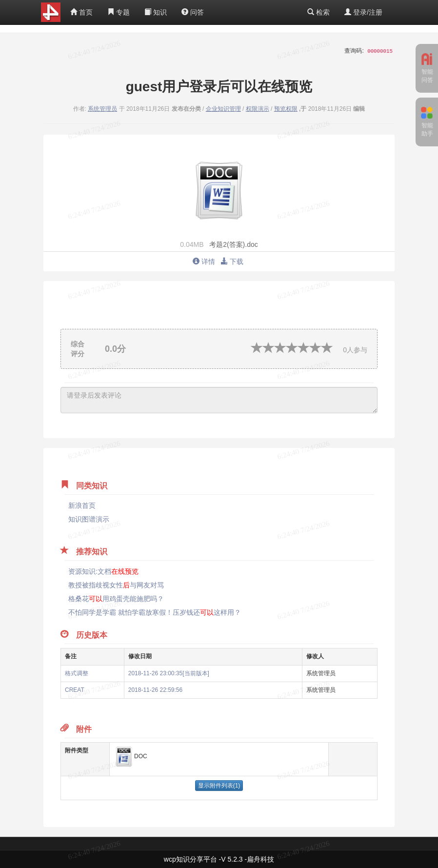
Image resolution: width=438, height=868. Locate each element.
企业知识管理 (223, 109)
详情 (204, 262)
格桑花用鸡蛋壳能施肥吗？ (116, 599)
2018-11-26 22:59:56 (155, 690)
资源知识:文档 (103, 571)
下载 (232, 262)
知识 (156, 12)
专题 (119, 12)
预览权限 (286, 109)
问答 (193, 12)
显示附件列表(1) (219, 786)
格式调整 (77, 673)
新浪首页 (82, 505)
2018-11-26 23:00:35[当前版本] (169, 673)
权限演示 (258, 109)
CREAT (75, 690)
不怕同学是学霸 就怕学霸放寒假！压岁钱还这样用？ (155, 612)
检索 (319, 12)
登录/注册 (363, 12)
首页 (81, 12)
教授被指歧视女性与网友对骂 (116, 585)
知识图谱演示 (89, 519)
